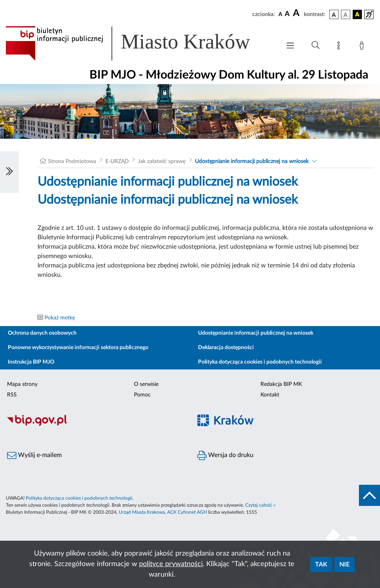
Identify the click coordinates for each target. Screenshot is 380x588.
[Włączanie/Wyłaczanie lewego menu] (9, 172)
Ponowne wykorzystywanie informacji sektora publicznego (78, 348)
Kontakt (270, 395)
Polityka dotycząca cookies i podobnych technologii (260, 362)
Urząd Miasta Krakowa (142, 512)
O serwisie (146, 384)
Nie (344, 565)
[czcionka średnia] (287, 14)
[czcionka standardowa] (280, 14)
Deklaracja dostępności (226, 348)
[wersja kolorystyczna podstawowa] (334, 14)
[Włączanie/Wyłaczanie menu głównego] (290, 46)
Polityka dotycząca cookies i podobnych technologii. (80, 498)
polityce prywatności (171, 564)
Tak (321, 565)
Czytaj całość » (260, 505)
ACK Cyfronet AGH (187, 512)
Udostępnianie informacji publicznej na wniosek (252, 161)
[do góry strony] (369, 495)
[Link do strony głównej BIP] (139, 43)
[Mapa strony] (340, 47)
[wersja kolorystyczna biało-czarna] (346, 14)
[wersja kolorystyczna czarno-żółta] (357, 14)
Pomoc (142, 395)
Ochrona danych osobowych (42, 333)
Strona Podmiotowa (72, 161)
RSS (12, 395)
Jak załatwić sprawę (162, 161)
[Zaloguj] (363, 47)
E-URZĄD (117, 161)
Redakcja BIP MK (281, 384)
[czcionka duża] (297, 13)
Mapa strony (22, 384)
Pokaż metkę (60, 318)
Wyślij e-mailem (34, 455)
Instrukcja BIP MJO (31, 362)
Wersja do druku (225, 455)
